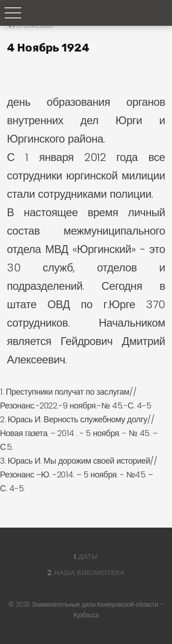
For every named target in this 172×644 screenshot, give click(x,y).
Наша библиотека (89, 572)
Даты (88, 556)
